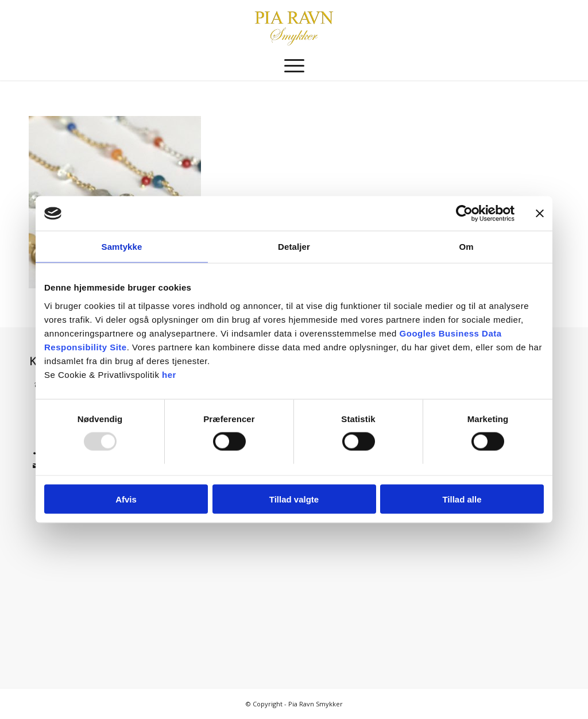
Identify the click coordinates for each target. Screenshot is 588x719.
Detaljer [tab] (294, 247)
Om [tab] (466, 247)
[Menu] (294, 66)
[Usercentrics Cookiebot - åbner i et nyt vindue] (464, 214)
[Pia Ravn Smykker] (294, 26)
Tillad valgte (294, 499)
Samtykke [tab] (122, 247)
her (169, 374)
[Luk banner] (540, 214)
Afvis (126, 499)
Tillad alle (462, 499)
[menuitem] (294, 66)
